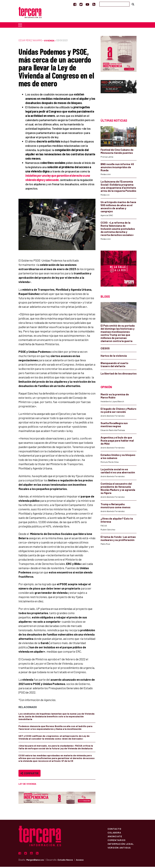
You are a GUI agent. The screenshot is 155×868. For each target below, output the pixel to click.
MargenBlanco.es (35, 861)
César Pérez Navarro (30, 42)
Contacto (114, 830)
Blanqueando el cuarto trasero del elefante (114, 366)
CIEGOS (105, 350)
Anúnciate (115, 838)
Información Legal (121, 845)
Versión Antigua (119, 849)
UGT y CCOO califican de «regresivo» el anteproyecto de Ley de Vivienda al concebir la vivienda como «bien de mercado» (54, 739)
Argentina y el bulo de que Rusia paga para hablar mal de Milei (117, 442)
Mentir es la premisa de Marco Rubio (115, 397)
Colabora (114, 834)
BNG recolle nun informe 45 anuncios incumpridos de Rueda (117, 168)
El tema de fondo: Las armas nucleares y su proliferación (118, 540)
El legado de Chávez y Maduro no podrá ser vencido (118, 411)
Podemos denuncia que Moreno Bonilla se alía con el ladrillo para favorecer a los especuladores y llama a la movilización (55, 729)
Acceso (80, 861)
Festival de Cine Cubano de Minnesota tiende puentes (117, 152)
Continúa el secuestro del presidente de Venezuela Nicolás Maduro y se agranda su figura (118, 489)
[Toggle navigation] (20, 26)
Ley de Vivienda (27, 785)
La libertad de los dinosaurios (119, 375)
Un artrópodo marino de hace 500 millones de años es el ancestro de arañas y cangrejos (118, 208)
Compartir (30, 775)
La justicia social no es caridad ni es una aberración (118, 472)
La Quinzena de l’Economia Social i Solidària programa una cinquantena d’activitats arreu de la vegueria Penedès (118, 187)
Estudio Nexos (65, 861)
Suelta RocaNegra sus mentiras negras (114, 426)
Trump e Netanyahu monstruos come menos (115, 507)
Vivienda (49, 42)
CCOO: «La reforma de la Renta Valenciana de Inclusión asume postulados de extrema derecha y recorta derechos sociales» (118, 230)
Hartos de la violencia (114, 357)
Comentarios (117, 841)
